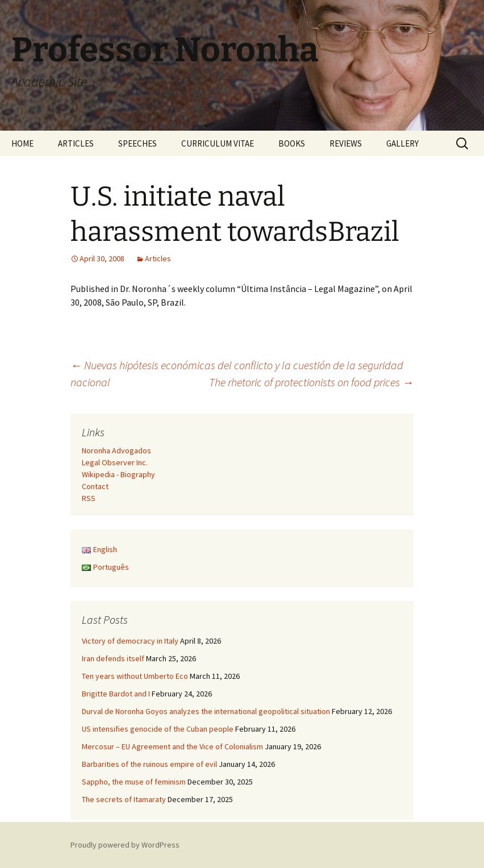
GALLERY (402, 143)
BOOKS (292, 143)
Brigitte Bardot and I (116, 694)
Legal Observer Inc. (115, 462)
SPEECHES (137, 143)
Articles (158, 258)
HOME (22, 143)
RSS (89, 498)
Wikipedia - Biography (118, 474)
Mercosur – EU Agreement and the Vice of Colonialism (172, 746)
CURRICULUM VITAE (218, 143)
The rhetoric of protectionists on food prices (311, 382)
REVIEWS (346, 143)
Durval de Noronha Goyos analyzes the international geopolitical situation (206, 711)
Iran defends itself (113, 658)
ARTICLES (76, 143)
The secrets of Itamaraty (124, 799)
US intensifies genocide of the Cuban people (158, 729)
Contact (95, 486)
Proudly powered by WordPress (125, 845)
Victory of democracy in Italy (130, 641)
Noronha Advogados (116, 450)
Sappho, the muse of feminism (134, 782)
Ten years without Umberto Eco (135, 676)
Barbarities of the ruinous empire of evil (149, 764)
